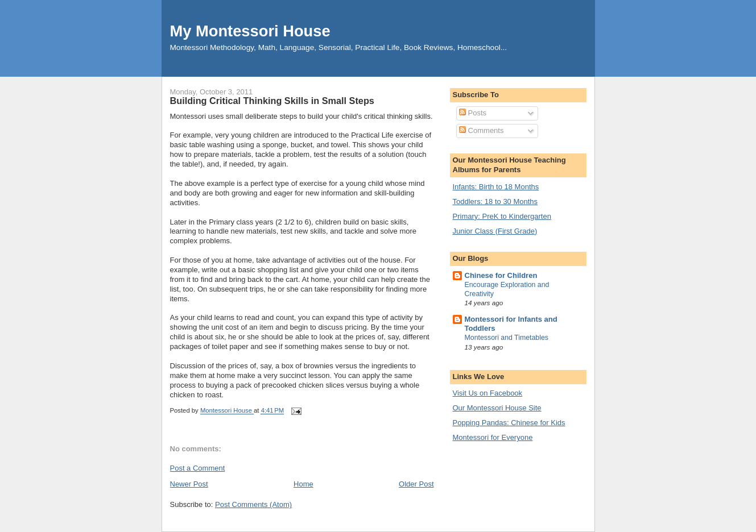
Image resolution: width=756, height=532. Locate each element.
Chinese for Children (501, 275)
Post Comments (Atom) (253, 504)
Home (303, 484)
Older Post (416, 484)
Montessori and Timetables (507, 338)
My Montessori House (250, 31)
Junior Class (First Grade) (495, 231)
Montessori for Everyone (493, 437)
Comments (481, 130)
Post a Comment (198, 468)
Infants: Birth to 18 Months (496, 187)
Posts (473, 113)
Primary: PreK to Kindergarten (502, 216)
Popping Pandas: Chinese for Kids (509, 423)
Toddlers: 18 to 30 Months (495, 201)
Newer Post (189, 484)
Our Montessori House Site (497, 408)
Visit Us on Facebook (488, 393)
